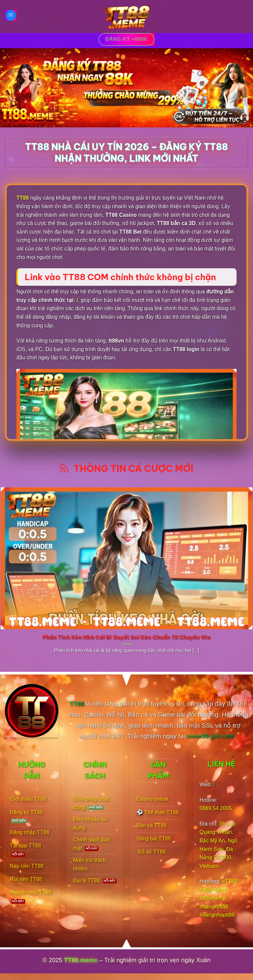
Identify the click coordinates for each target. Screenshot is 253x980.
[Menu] (11, 15)
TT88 (23, 198)
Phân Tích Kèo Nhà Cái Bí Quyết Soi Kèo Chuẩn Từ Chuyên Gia (126, 637)
